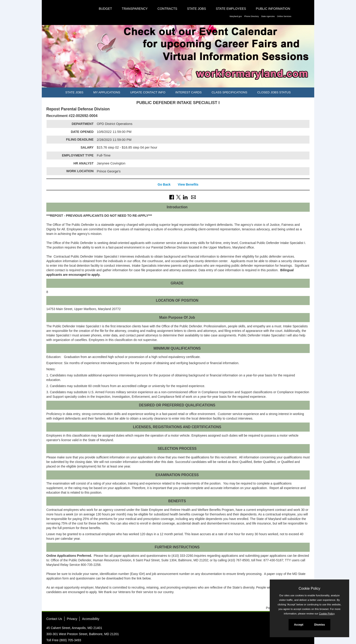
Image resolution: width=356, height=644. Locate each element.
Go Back (164, 184)
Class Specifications (229, 92)
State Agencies (268, 16)
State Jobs (197, 9)
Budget (105, 9)
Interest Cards (188, 92)
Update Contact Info (148, 92)
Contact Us (54, 619)
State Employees (231, 9)
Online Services (284, 16)
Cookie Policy (309, 588)
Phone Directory (251, 16)
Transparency (135, 9)
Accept (299, 625)
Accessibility (91, 619)
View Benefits (188, 184)
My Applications (107, 92)
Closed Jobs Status (274, 92)
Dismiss (320, 625)
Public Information (273, 9)
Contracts (167, 9)
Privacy (72, 619)
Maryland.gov (236, 16)
